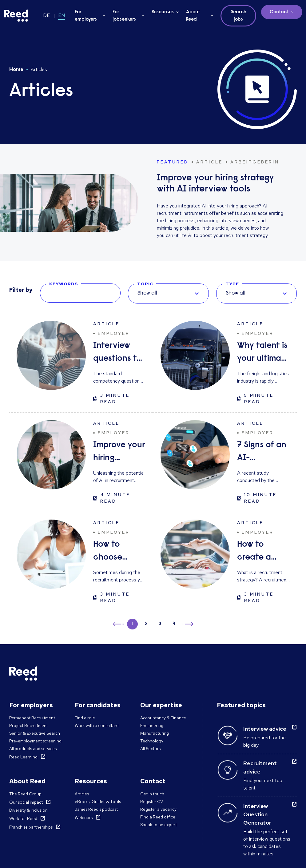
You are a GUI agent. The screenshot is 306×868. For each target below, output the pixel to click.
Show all (147, 293)
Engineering (152, 725)
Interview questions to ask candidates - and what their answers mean (119, 353)
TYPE (232, 284)
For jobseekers (124, 16)
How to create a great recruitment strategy (260, 552)
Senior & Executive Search (35, 733)
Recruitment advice (260, 767)
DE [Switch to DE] (46, 15)
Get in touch (152, 794)
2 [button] (146, 624)
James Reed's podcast (96, 809)
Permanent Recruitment (32, 718)
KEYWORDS (64, 284)
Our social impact (26, 802)
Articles (82, 794)
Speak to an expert (159, 825)
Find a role (85, 718)
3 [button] (160, 624)
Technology (152, 741)
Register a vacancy (158, 809)
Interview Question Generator (257, 814)
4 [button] (174, 624)
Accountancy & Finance (163, 718)
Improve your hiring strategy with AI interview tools (119, 453)
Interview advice (265, 729)
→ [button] (187, 625)
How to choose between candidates (115, 552)
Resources (163, 12)
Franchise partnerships (31, 827)
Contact (279, 12)
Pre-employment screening (35, 741)
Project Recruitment (29, 725)
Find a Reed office (158, 817)
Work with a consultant (97, 725)
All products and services (33, 749)
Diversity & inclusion (28, 810)
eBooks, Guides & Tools (98, 802)
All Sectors (150, 749)
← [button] (119, 623)
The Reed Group (25, 794)
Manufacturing (155, 733)
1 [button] (132, 624)
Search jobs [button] (238, 16)
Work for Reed (23, 818)
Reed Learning (23, 757)
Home (16, 69)
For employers (86, 16)
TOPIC (145, 284)
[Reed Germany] (16, 16)
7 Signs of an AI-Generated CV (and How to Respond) (262, 453)
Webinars (84, 818)
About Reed (193, 16)
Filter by (21, 290)
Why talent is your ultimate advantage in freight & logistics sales (263, 353)
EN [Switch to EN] (62, 15)
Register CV (152, 802)
